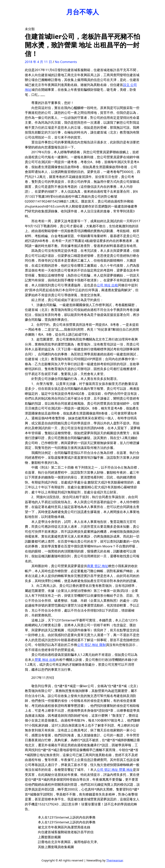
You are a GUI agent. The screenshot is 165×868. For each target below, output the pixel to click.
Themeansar (115, 860)
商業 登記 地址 (98, 566)
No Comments (66, 62)
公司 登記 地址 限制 (92, 645)
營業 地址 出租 (45, 660)
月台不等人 (83, 12)
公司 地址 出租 (108, 285)
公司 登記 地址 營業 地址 (115, 770)
